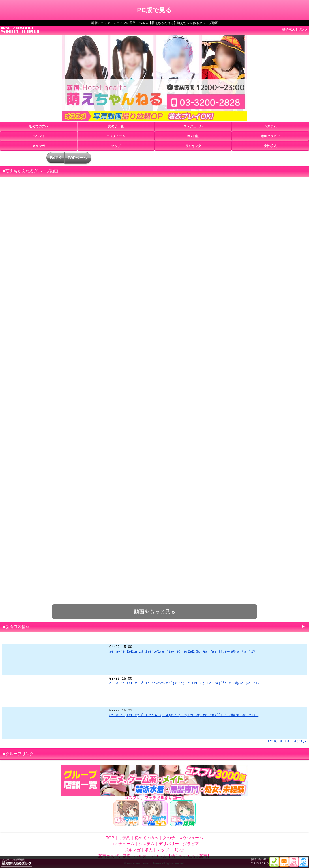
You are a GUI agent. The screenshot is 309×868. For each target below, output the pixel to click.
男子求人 (289, 29)
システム (270, 126)
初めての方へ (39, 126)
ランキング (193, 146)
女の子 (169, 838)
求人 (149, 850)
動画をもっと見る (155, 612)
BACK (56, 158)
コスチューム (116, 136)
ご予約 (124, 838)
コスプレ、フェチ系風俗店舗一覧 (155, 798)
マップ (116, 146)
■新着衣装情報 (16, 627)
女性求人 (270, 146)
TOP (110, 838)
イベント (39, 136)
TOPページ (78, 158)
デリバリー (169, 844)
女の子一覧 (116, 126)
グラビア (191, 844)
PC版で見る (154, 10)
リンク (303, 29)
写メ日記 (193, 136)
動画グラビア (270, 136)
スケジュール (193, 126)
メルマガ (39, 146)
